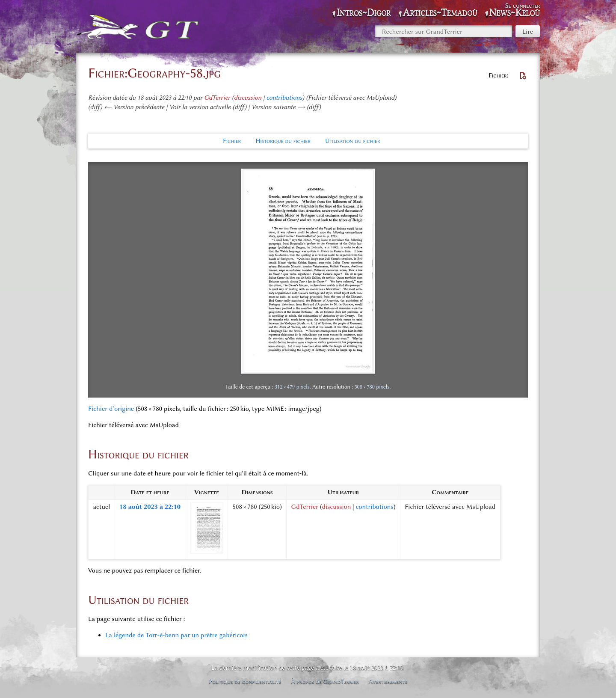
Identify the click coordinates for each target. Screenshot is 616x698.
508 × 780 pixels (372, 387)
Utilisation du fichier (353, 141)
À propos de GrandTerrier (325, 681)
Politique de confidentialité (245, 681)
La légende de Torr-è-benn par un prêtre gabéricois (176, 635)
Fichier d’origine (111, 409)
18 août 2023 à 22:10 (150, 507)
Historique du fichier (283, 141)
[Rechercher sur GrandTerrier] (444, 31)
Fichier (232, 141)
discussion (248, 98)
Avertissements (388, 681)
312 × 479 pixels (292, 387)
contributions (284, 98)
